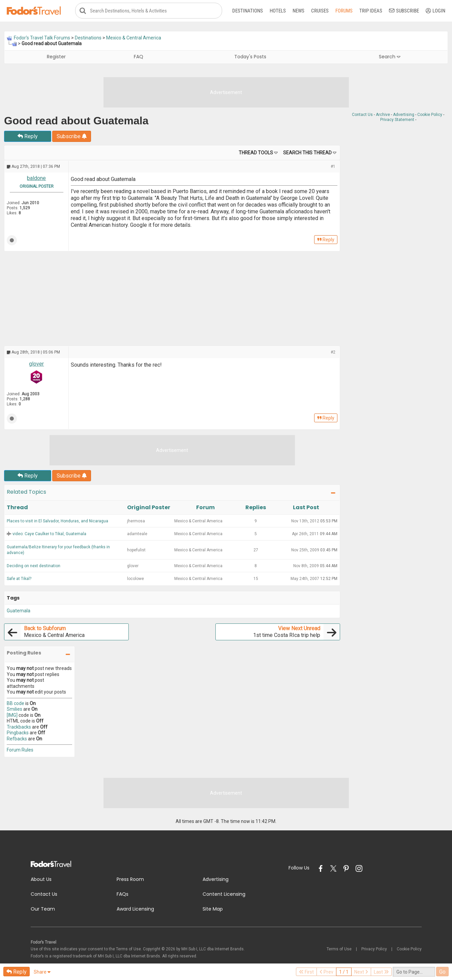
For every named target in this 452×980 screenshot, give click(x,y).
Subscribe (404, 11)
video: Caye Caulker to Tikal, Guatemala (49, 534)
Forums (344, 11)
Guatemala (19, 611)
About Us (41, 880)
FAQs (123, 894)
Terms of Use (339, 949)
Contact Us (362, 115)
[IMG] (12, 715)
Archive (383, 115)
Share (42, 972)
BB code (16, 703)
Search (390, 57)
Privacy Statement (397, 120)
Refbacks (17, 739)
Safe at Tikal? (19, 579)
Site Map (213, 909)
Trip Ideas (371, 11)
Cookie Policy (430, 115)
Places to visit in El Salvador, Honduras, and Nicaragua (57, 521)
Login (435, 11)
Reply (28, 137)
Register (56, 57)
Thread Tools (256, 153)
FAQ (139, 57)
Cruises (320, 11)
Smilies (14, 709)
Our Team (43, 909)
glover (36, 364)
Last (381, 972)
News (298, 11)
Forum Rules (20, 750)
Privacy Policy (374, 949)
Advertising (404, 115)
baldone (36, 178)
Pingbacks (18, 733)
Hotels (278, 11)
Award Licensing (135, 909)
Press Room (130, 880)
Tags (13, 598)
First (306, 972)
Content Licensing (224, 894)
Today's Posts (250, 57)
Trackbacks (19, 727)
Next (361, 972)
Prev (326, 972)
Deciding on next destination (34, 566)
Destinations (248, 11)
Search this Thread (307, 153)
